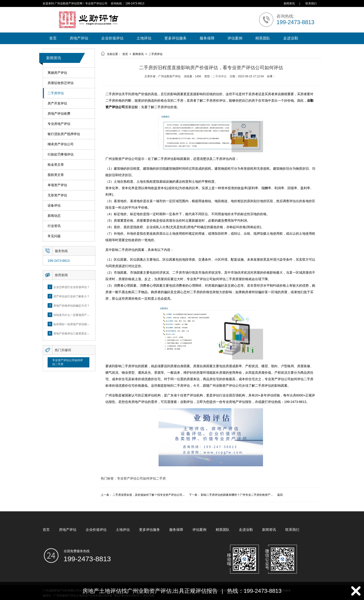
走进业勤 (291, 38)
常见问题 (54, 236)
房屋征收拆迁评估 (61, 83)
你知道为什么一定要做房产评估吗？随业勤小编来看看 (87, 315)
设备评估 (54, 206)
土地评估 (144, 38)
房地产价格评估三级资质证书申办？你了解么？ (83, 333)
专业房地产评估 (59, 124)
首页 (53, 38)
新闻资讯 (289, 3)
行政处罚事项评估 (61, 154)
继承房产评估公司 (61, 144)
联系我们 (311, 3)
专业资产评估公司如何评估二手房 (68, 362)
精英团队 (263, 38)
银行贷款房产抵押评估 (64, 134)
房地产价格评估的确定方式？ (71, 305)
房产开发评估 (57, 103)
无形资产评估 (57, 195)
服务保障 (207, 38)
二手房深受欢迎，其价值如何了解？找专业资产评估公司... (149, 495)
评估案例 (235, 38)
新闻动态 (54, 216)
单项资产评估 (57, 185)
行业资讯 (54, 226)
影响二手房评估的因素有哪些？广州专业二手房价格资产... (237, 495)
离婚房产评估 (57, 73)
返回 (280, 495)
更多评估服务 (175, 38)
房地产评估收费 (59, 114)
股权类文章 (56, 175)
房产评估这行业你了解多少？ (71, 296)
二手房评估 (56, 93)
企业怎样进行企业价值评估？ (71, 287)
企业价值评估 (112, 38)
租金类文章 (56, 165)
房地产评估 (79, 38)
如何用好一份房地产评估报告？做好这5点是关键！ (85, 324)
